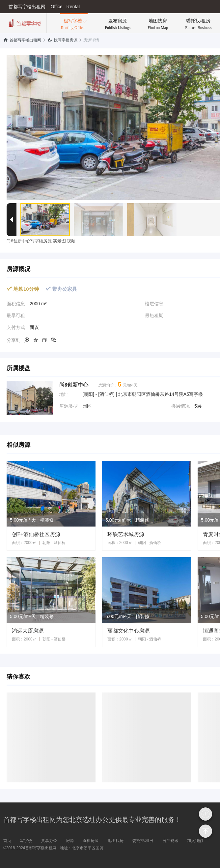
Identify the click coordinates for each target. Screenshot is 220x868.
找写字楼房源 (62, 40)
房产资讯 (170, 841)
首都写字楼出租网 (22, 40)
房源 (70, 841)
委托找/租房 (143, 841)
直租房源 (91, 841)
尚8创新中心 (74, 385)
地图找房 (116, 841)
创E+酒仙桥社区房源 (36, 534)
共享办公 (49, 841)
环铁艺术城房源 (126, 534)
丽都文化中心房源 (128, 631)
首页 (7, 841)
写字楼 (26, 841)
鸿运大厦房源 (28, 631)
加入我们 (195, 841)
